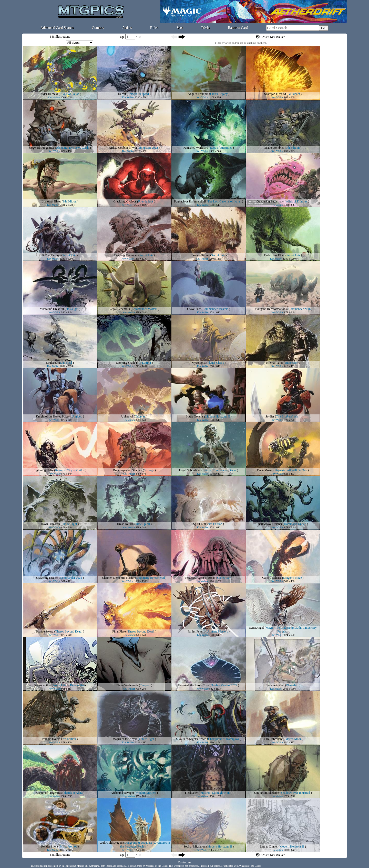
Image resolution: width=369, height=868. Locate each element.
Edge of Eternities (221, 148)
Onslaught (72, 309)
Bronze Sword (45, 631)
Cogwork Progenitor (42, 148)
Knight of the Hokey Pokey (53, 416)
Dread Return (125, 524)
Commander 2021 (71, 578)
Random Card (238, 28)
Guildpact (294, 94)
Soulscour (52, 363)
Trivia (205, 28)
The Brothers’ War (287, 416)
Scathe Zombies (274, 148)
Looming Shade (126, 363)
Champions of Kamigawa (224, 739)
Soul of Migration (194, 846)
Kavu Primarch (51, 524)
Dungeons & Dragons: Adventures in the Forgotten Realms (145, 845)
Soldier (270, 416)
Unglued (77, 416)
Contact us (185, 862)
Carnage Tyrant (200, 255)
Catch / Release (272, 578)
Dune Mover (265, 470)
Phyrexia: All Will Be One (291, 470)
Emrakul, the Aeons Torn (193, 685)
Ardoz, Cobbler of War (123, 148)
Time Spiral (143, 524)
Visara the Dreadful (52, 309)
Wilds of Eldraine (296, 201)
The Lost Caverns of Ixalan (224, 201)
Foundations (146, 201)
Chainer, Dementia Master (118, 578)
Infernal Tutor (274, 363)
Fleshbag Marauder (126, 255)
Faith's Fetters (196, 631)
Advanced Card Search (57, 28)
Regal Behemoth (120, 309)
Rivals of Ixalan (70, 94)
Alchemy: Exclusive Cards (73, 148)
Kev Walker (54, 97)
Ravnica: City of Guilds (70, 470)
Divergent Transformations (270, 309)
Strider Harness (48, 94)
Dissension (291, 363)
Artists (127, 28)
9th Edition (70, 201)
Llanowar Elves (51, 201)
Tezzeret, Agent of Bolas (200, 578)
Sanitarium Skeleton (267, 793)
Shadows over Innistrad (295, 793)
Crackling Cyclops (125, 201)
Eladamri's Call (275, 685)
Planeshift (292, 685)
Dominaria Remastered (151, 578)
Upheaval (127, 416)
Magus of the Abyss (125, 739)
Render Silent (50, 846)
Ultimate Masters (217, 631)
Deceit (122, 94)
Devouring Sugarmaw (270, 201)
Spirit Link (200, 524)
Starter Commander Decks (220, 470)
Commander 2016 (300, 309)
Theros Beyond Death (69, 631)
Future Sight (69, 524)
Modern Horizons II (218, 416)
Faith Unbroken (272, 739)
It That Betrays (52, 255)
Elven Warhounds (127, 685)
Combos (98, 28)
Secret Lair (69, 255)
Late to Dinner (269, 846)
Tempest (145, 685)
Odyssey (140, 416)
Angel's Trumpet (198, 94)
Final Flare (119, 631)
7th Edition (293, 148)
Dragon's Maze (292, 578)
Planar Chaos (216, 363)
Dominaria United (295, 524)
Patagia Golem (51, 739)
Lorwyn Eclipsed (138, 94)
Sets (180, 28)
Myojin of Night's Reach (191, 739)
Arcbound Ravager (122, 793)
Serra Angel (256, 628)
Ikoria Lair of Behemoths (68, 685)
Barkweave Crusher (270, 524)
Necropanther (43, 685)
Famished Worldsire (196, 148)
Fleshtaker (191, 793)
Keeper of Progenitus (49, 793)
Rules (154, 28)
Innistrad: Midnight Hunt (215, 793)
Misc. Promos (68, 846)
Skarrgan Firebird (275, 94)
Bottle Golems (194, 416)
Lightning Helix (43, 470)
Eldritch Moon (293, 739)
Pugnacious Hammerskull (190, 201)
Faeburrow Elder (274, 255)
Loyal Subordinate (191, 470)
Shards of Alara (73, 793)
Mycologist (199, 363)
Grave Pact (194, 309)
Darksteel (66, 363)
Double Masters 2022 (224, 685)
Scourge (149, 470)
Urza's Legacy (219, 94)
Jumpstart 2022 (148, 148)
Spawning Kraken (47, 578)
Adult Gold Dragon (111, 843)
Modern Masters (146, 793)
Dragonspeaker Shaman (127, 470)
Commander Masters (145, 309)
